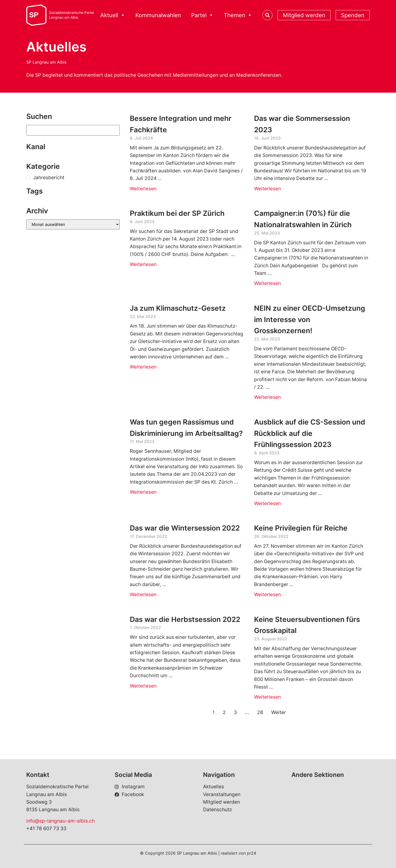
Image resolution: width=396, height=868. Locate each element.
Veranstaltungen (222, 794)
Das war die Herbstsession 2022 (185, 619)
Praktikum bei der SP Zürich (177, 213)
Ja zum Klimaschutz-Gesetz (178, 308)
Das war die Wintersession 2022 (185, 528)
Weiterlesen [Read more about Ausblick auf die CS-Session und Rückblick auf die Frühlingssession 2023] (267, 503)
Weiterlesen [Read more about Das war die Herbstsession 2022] (143, 686)
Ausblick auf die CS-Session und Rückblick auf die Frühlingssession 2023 (310, 433)
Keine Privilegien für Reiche (301, 528)
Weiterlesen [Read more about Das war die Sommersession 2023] (267, 189)
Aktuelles (214, 787)
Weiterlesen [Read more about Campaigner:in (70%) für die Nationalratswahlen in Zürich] (267, 283)
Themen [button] (238, 15)
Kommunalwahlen (158, 15)
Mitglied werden (304, 15)
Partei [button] (202, 15)
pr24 (252, 853)
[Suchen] (73, 130)
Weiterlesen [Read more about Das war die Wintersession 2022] (143, 595)
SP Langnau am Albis (46, 62)
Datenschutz (217, 810)
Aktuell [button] (113, 15)
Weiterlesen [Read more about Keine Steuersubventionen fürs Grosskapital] (267, 697)
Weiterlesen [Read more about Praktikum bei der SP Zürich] (143, 264)
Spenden (353, 15)
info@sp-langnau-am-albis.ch (60, 821)
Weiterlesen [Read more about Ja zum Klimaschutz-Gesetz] (143, 367)
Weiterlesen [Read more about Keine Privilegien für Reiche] (267, 595)
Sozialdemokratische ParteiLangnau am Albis (71, 15)
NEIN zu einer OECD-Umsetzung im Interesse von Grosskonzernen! (310, 320)
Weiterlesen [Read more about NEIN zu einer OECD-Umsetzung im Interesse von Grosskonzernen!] (267, 397)
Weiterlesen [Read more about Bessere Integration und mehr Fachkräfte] (143, 189)
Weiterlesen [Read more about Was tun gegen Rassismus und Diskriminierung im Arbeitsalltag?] (143, 492)
